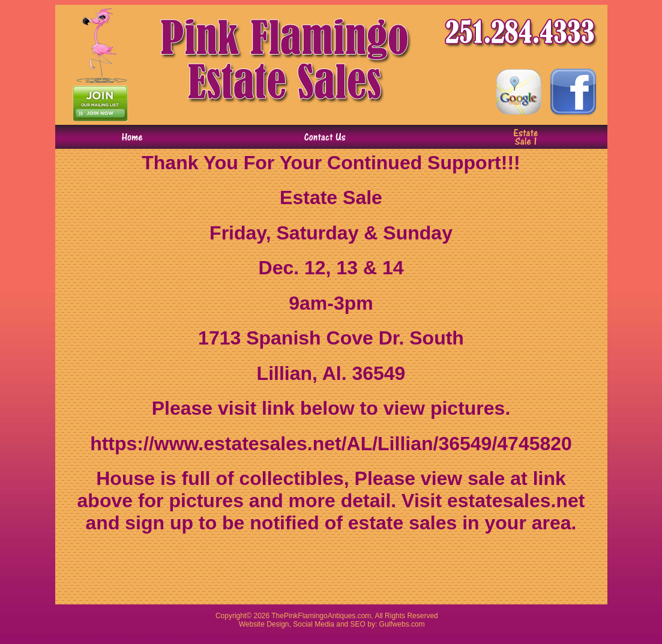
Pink (291, 616)
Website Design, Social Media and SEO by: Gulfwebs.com (332, 624)
